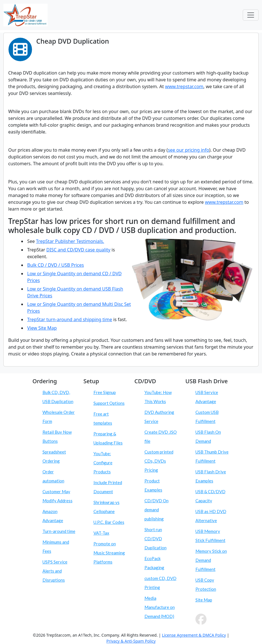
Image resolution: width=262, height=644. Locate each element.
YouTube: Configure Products (103, 463)
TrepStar (37, 319)
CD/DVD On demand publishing (156, 510)
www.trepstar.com (184, 86)
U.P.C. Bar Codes (109, 522)
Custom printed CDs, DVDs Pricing (159, 461)
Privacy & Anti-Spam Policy (131, 641)
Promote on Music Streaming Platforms (109, 553)
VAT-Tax (101, 533)
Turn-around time (59, 531)
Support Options (109, 403)
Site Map (204, 600)
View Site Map (42, 328)
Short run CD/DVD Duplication (156, 539)
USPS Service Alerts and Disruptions (55, 571)
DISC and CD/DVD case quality (78, 250)
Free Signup (105, 392)
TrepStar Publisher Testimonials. (70, 241)
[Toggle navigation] (251, 15)
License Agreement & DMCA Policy (194, 635)
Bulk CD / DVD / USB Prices (56, 265)
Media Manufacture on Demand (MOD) (160, 607)
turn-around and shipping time (79, 319)
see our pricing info (189, 150)
